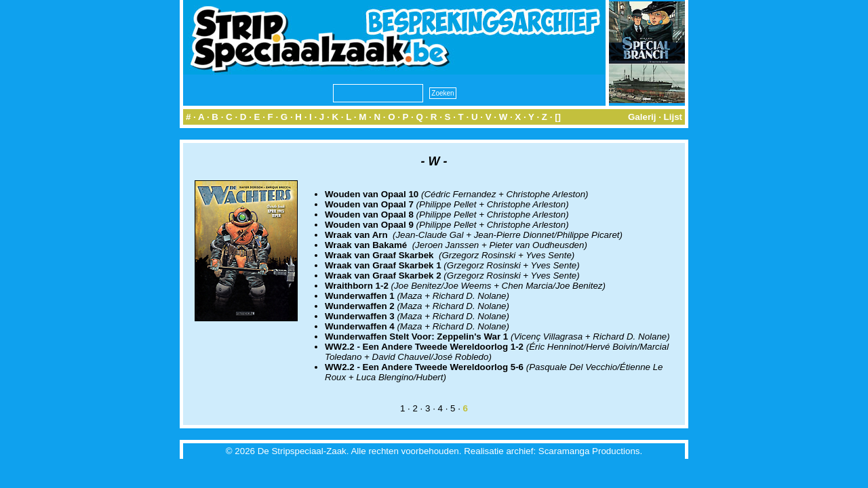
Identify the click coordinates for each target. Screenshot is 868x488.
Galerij (642, 117)
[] (558, 117)
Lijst (673, 117)
